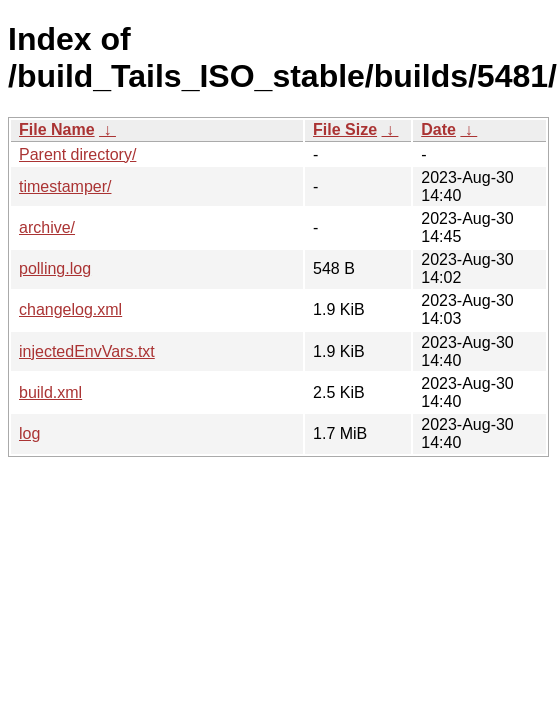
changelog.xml (70, 309)
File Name (57, 129)
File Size (345, 129)
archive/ (47, 227)
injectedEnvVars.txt (87, 351)
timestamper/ (65, 186)
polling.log (55, 268)
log (29, 433)
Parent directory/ (77, 154)
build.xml (50, 392)
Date (438, 129)
